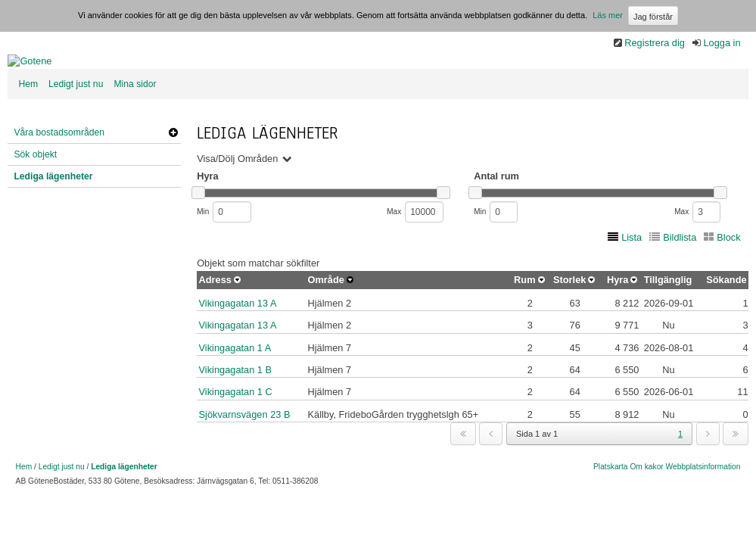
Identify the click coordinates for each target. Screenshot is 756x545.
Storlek (569, 332)
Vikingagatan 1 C (236, 444)
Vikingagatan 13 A (238, 355)
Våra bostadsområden (59, 185)
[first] (463, 486)
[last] (736, 486)
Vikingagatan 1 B (236, 422)
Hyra (618, 332)
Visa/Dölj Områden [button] (237, 211)
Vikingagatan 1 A (235, 400)
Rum (524, 332)
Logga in (722, 43)
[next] (708, 486)
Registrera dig (655, 43)
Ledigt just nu (76, 136)
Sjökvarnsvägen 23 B (245, 467)
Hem (28, 136)
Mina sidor (135, 136)
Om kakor (646, 519)
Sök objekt (35, 207)
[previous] (491, 486)
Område (325, 332)
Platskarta (611, 519)
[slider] (198, 245)
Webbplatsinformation (703, 519)
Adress (215, 332)
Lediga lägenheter (53, 229)
